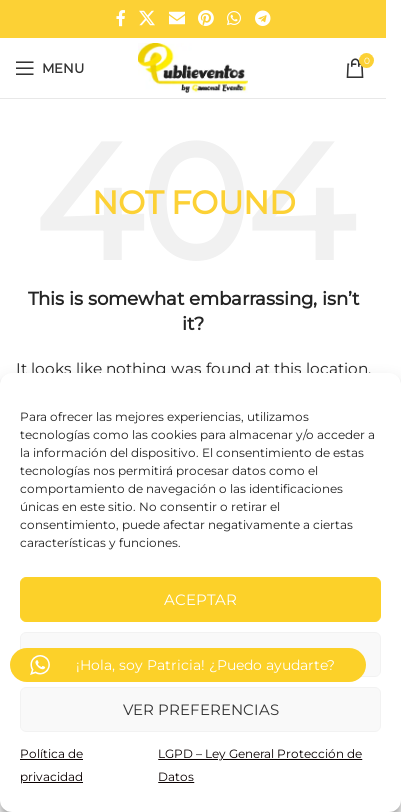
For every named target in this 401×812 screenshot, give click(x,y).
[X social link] (147, 18)
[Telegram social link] (262, 18)
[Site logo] (192, 67)
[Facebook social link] (121, 18)
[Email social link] (176, 18)
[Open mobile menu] (49, 68)
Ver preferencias (201, 709)
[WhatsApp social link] (234, 18)
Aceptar (200, 599)
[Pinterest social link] (205, 18)
